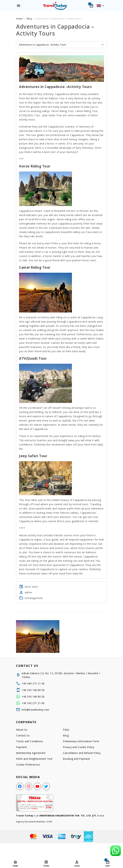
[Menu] (19, 6)
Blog (66, 735)
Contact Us (23, 735)
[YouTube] (37, 786)
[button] (100, 6)
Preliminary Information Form (81, 741)
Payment (21, 747)
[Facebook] (20, 786)
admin (28, 592)
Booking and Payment (76, 759)
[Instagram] (29, 786)
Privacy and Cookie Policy (79, 747)
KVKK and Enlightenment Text (34, 759)
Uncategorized (34, 598)
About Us (22, 730)
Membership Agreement (31, 753)
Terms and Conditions (30, 741)
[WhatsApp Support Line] (116, 851)
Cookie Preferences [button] (28, 765)
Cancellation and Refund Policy (82, 753)
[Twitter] (46, 786)
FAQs (66, 730)
